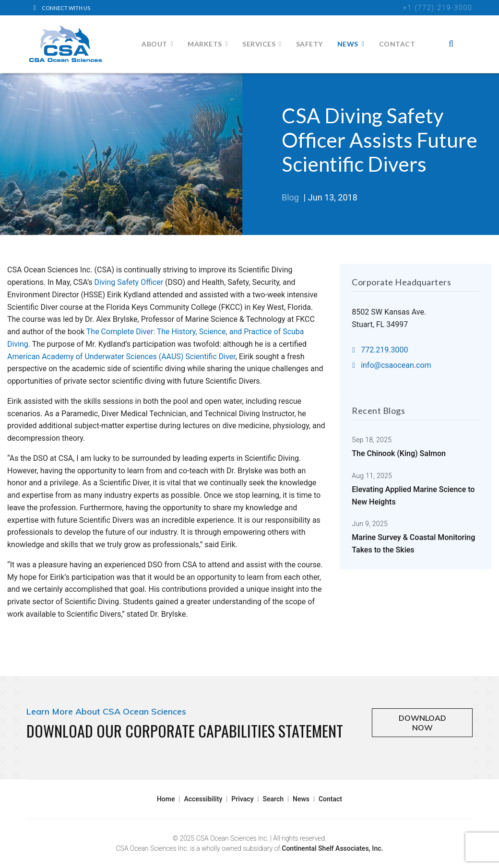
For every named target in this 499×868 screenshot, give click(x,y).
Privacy (242, 799)
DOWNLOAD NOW (422, 723)
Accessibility (203, 799)
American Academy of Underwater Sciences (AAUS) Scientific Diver (121, 357)
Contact (397, 44)
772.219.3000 (380, 350)
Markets (205, 44)
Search (273, 799)
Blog (290, 197)
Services (259, 44)
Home (166, 799)
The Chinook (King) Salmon (399, 447)
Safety (309, 44)
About (154, 44)
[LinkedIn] (65, 8)
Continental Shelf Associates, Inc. (332, 848)
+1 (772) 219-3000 (438, 8)
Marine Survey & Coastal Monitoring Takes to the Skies (413, 537)
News (348, 44)
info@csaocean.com (392, 365)
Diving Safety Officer (130, 282)
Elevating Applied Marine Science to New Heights (413, 489)
